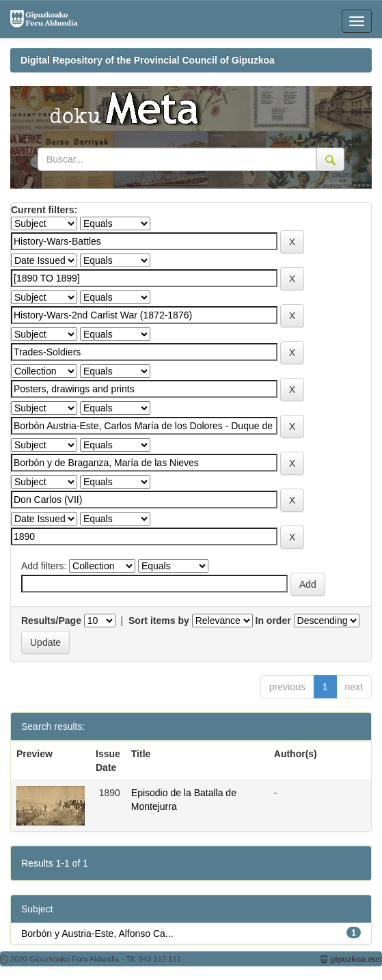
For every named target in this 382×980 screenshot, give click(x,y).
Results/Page (51, 621)
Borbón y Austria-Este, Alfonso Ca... (97, 934)
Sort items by (159, 621)
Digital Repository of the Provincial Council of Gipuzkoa (148, 60)
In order (273, 621)
